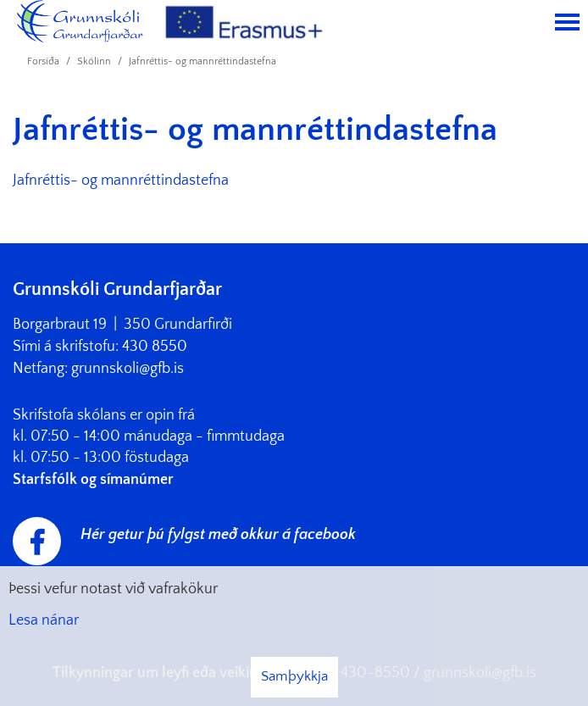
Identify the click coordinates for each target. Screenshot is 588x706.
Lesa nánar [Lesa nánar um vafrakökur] (44, 620)
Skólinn (94, 61)
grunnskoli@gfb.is (128, 369)
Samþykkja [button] (294, 676)
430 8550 (155, 347)
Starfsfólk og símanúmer (93, 480)
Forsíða (43, 61)
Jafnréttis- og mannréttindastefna (202, 61)
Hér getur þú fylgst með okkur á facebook (218, 535)
